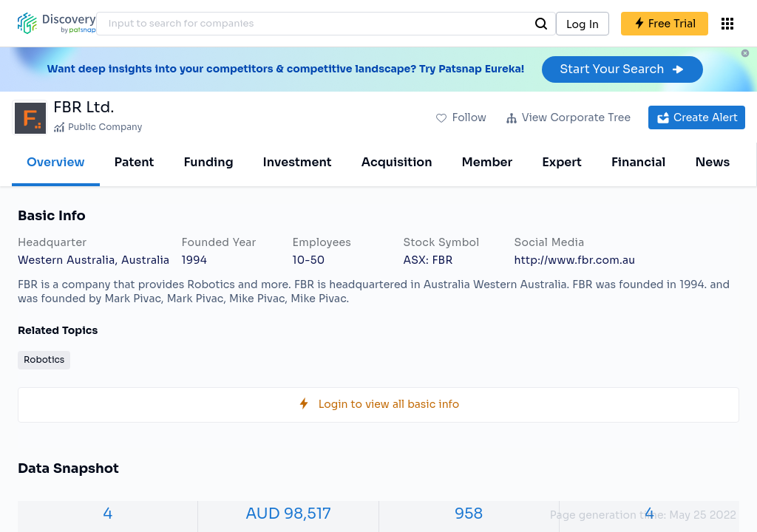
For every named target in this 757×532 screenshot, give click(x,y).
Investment (298, 162)
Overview (56, 162)
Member (488, 162)
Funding (208, 162)
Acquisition (397, 162)
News (712, 162)
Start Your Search (622, 69)
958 (469, 514)
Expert (562, 162)
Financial (638, 162)
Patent (135, 162)
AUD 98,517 (288, 514)
